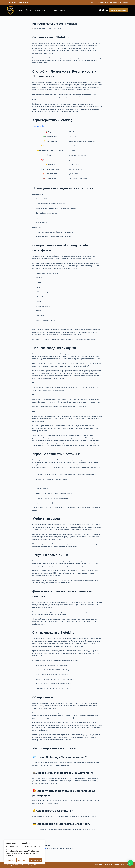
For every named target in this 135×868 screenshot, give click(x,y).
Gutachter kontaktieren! (119, 10)
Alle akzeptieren (36, 860)
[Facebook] (100, 10)
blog (60, 29)
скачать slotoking (38, 126)
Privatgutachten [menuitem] (24, 2)
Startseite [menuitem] (21, 10)
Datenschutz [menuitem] (108, 865)
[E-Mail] (107, 10)
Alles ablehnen (23, 860)
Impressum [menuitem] (98, 865)
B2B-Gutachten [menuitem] (12, 2)
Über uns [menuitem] (29, 10)
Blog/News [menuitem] (54, 10)
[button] (130, 863)
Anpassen (11, 860)
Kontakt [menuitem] (63, 10)
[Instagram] (103, 10)
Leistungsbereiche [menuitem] (42, 10)
